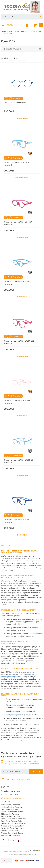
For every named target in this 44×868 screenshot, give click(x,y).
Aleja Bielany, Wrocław (10, 805)
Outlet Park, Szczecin (10, 835)
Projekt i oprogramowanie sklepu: (22, 855)
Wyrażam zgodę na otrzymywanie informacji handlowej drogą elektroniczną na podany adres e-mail (23, 763)
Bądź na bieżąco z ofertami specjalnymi (21, 755)
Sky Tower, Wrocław (9, 809)
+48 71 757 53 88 (11, 795)
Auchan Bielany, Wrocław (11, 807)
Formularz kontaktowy (11, 791)
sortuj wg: (5, 58)
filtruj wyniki (22, 49)
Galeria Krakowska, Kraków (12, 826)
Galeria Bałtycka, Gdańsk (12, 833)
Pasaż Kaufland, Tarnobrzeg (13, 828)
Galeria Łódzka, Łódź (10, 831)
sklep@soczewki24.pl (13, 798)
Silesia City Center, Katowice (13, 819)
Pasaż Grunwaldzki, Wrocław (13, 812)
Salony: (7, 802)
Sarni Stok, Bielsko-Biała (11, 821)
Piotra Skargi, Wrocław (10, 816)
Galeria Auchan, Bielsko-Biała (14, 824)
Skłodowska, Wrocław (10, 814)
